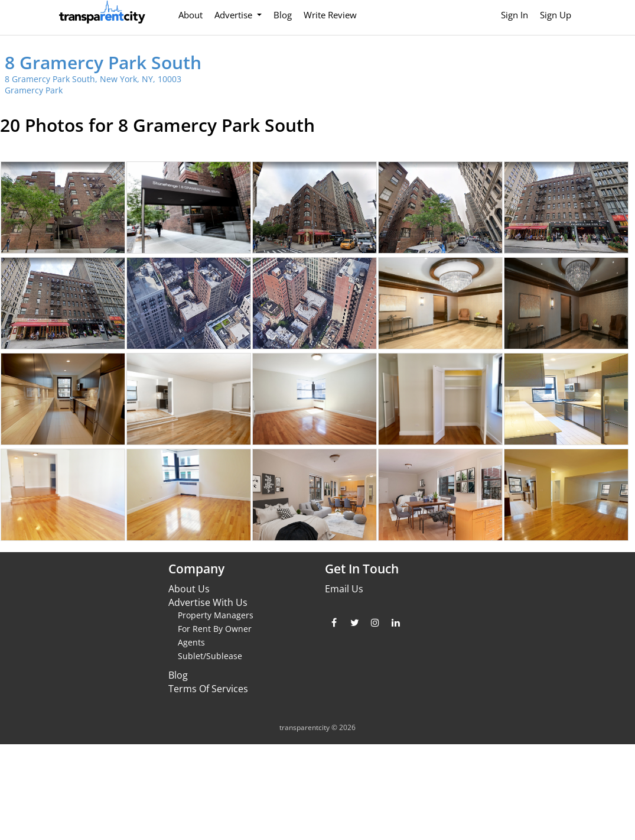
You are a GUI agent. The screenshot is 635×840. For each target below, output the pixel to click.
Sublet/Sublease (210, 656)
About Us (189, 589)
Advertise (235, 15)
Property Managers (216, 615)
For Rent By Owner (215, 629)
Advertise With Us (208, 602)
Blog (283, 15)
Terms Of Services (208, 689)
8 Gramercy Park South (103, 62)
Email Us (344, 589)
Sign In (514, 15)
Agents (191, 642)
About (190, 15)
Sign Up (556, 15)
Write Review (330, 15)
